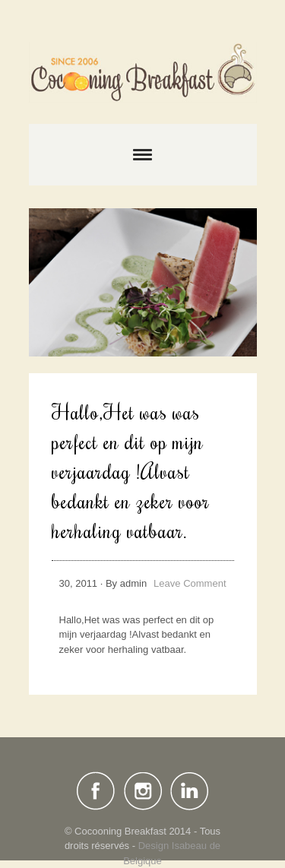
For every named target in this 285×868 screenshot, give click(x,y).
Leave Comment (190, 583)
